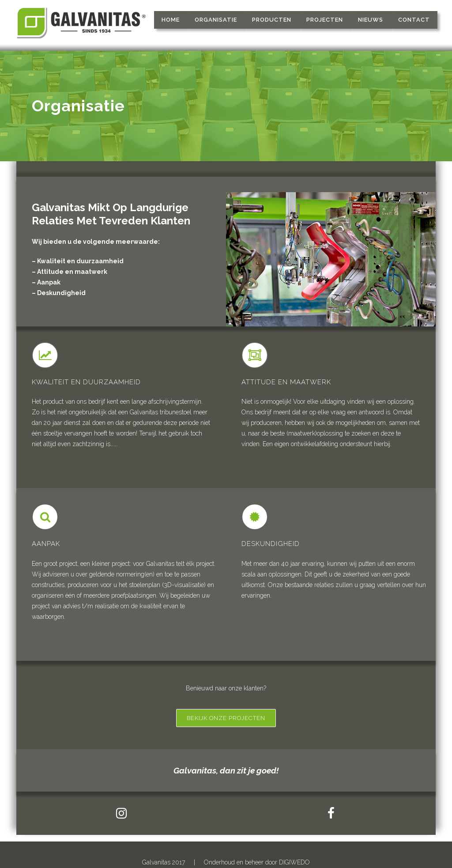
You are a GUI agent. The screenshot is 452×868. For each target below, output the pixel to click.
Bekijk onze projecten (226, 718)
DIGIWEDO (294, 862)
